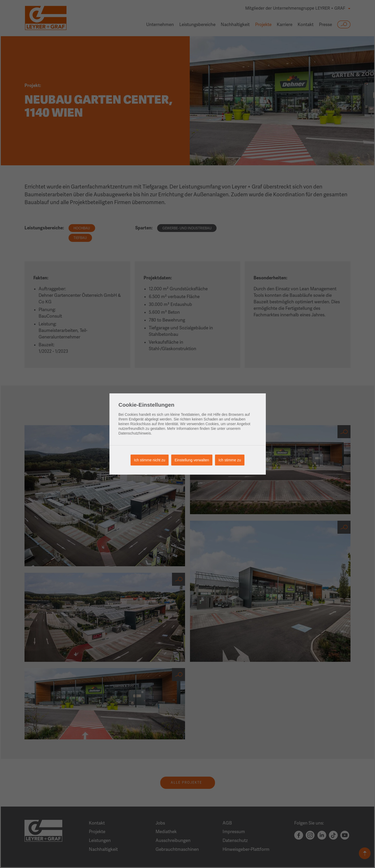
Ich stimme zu (230, 460)
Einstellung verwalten (192, 460)
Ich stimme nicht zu (150, 460)
